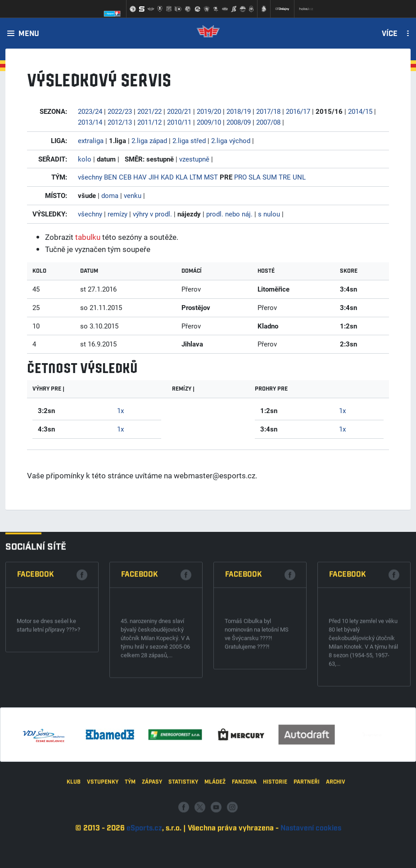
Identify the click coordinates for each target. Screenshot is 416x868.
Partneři (307, 826)
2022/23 (120, 111)
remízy (118, 214)
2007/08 (268, 122)
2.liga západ (149, 140)
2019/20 (209, 111)
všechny (90, 177)
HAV (140, 177)
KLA (182, 177)
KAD (167, 177)
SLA (255, 177)
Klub (74, 826)
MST (211, 177)
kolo (85, 159)
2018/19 (239, 111)
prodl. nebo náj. (229, 214)
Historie (275, 826)
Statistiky (183, 826)
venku (133, 195)
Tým (130, 826)
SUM (270, 177)
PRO (240, 177)
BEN (111, 177)
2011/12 (149, 122)
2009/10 (209, 122)
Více (390, 34)
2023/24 (90, 111)
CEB (125, 177)
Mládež (215, 826)
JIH (154, 177)
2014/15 (360, 111)
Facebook (36, 654)
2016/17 (298, 111)
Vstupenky (103, 826)
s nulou (269, 214)
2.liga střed (189, 140)
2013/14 (90, 122)
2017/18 (268, 111)
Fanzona (244, 826)
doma (110, 195)
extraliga (91, 140)
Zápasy (152, 826)
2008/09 (239, 122)
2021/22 (149, 111)
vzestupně (194, 159)
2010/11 (179, 122)
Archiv (336, 826)
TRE (285, 177)
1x (120, 410)
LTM (196, 177)
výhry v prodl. (152, 214)
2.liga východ (231, 140)
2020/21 (179, 111)
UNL (299, 177)
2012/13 (120, 122)
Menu (29, 34)
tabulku (88, 237)
